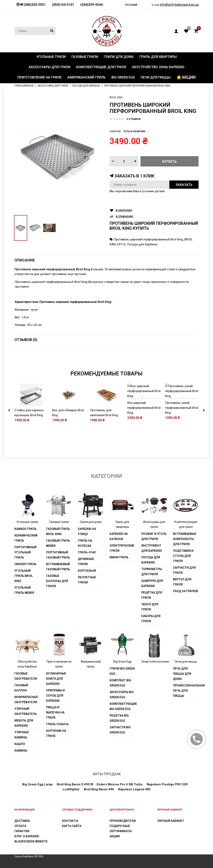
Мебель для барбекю (24, 723)
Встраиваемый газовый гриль (58, 567)
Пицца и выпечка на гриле (55, 712)
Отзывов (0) (26, 340)
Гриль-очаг (87, 552)
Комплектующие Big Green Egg (122, 706)
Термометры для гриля (152, 572)
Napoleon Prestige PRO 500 (167, 784)
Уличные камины (22, 735)
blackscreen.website (31, 841)
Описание (25, 260)
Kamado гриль (26, 529)
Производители (123, 821)
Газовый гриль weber (58, 543)
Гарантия (22, 831)
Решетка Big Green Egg (119, 718)
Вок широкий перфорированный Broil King (144, 426)
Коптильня (87, 571)
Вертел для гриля (182, 582)
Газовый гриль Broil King (58, 531)
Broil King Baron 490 (99, 789)
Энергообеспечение (155, 662)
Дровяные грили (86, 562)
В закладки (124, 210)
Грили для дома (91, 522)
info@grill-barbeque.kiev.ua (179, 5)
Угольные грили (27, 522)
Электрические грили (122, 548)
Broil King (116, 97)
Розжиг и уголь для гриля (154, 536)
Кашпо (20, 744)
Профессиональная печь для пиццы (186, 691)
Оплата (20, 826)
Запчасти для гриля (184, 570)
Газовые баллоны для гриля (57, 581)
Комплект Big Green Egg (120, 683)
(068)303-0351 (34, 5)
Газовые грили (59, 522)
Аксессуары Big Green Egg (122, 695)
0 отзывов (133, 119)
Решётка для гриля (152, 595)
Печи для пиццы (186, 662)
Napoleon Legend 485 (134, 789)
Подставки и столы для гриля (183, 556)
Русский (131, 5)
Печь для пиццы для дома (182, 674)
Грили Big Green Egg (122, 671)
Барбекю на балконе (119, 536)
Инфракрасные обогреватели (26, 700)
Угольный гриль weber (24, 590)
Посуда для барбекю (142, 244)
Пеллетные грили (87, 580)
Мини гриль (119, 557)
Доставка (22, 821)
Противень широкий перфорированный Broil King (148, 239)
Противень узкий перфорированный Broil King (182, 426)
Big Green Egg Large (37, 784)
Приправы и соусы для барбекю (55, 696)
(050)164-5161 (63, 5)
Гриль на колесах (85, 543)
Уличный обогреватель (26, 711)
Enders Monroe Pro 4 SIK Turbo (120, 784)
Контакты (70, 821)
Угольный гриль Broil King (24, 576)
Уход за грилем (185, 591)
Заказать (184, 185)
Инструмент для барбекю (152, 548)
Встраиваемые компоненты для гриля (185, 539)
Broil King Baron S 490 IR (75, 784)
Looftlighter (71, 789)
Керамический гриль (26, 538)
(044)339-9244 (91, 5)
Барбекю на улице (87, 531)
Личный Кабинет (171, 821)
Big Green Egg (122, 662)
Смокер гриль (25, 564)
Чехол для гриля (150, 607)
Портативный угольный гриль (25, 552)
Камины (21, 751)
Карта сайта (72, 826)
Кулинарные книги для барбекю (56, 679)
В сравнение (124, 217)
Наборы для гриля (151, 619)
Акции (115, 836)
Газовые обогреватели (26, 676)
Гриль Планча (57, 724)
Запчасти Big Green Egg (120, 730)
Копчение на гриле (56, 733)
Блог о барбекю (27, 836)
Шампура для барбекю (152, 583)
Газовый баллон (21, 688)
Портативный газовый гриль (58, 555)
